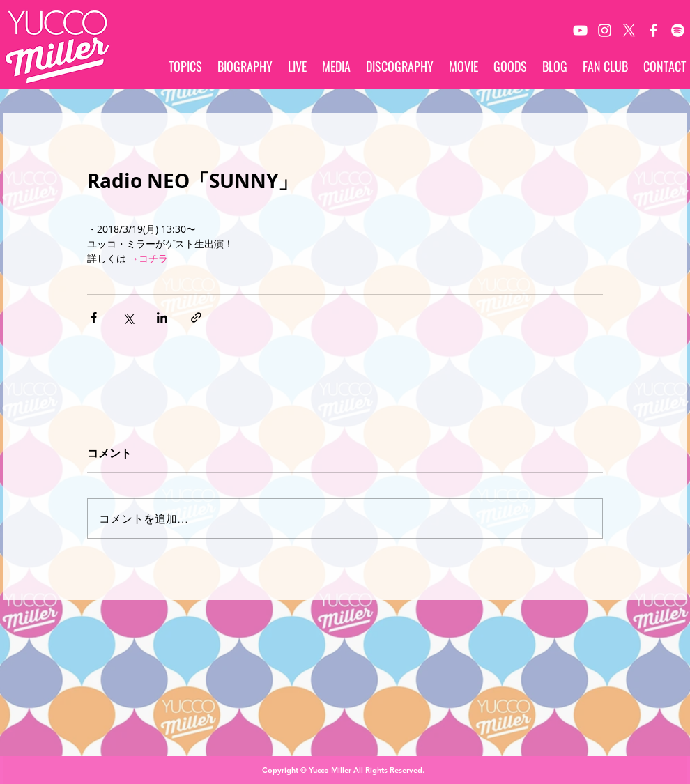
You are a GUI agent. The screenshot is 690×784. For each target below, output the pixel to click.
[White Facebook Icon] (653, 30)
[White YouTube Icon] (580, 30)
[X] (629, 30)
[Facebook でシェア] (94, 317)
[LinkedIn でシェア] (162, 317)
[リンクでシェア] (196, 317)
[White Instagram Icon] (605, 30)
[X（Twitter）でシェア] (128, 317)
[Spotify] (678, 30)
